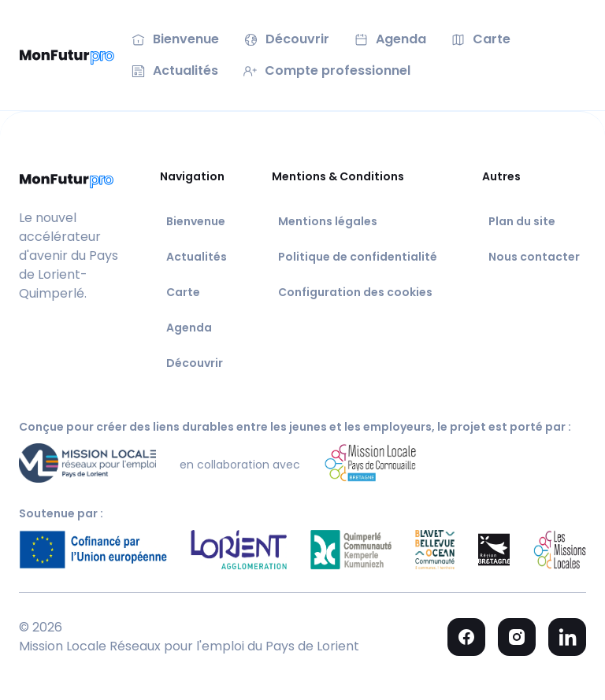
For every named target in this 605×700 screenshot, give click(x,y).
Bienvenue (196, 221)
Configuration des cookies (355, 292)
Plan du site (522, 221)
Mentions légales (328, 221)
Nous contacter (534, 257)
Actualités (197, 257)
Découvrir (195, 363)
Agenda (189, 328)
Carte (183, 292)
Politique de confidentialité (358, 257)
